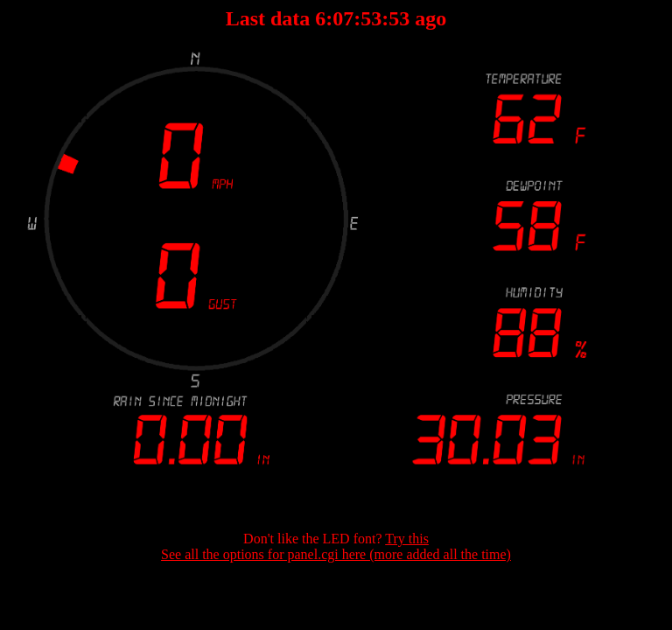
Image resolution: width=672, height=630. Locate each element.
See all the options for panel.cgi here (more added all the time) (336, 554)
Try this (407, 539)
